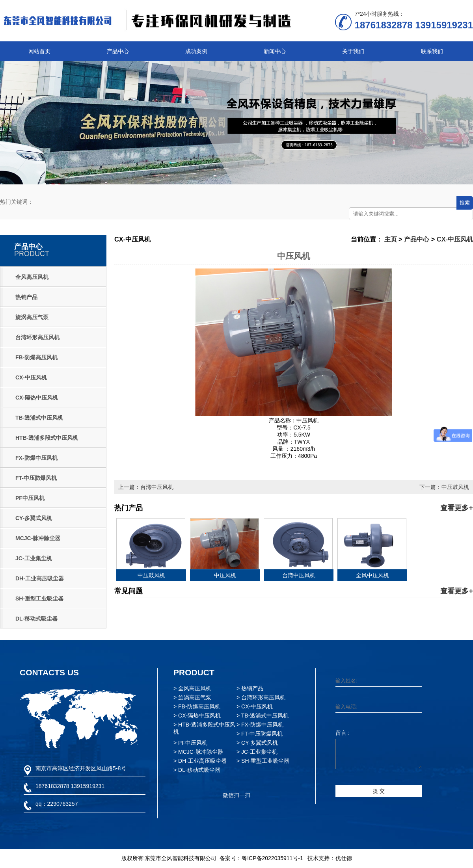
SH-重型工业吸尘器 (39, 598)
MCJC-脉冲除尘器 (38, 538)
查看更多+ (457, 508)
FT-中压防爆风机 (36, 478)
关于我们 (353, 51)
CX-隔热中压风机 (37, 398)
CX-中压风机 (31, 377)
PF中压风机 (30, 498)
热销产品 (26, 297)
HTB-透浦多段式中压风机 (47, 438)
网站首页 (39, 51)
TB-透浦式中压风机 (39, 418)
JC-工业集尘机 (34, 558)
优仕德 (344, 858)
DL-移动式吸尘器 (36, 619)
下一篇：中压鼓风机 (444, 487)
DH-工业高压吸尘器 (40, 578)
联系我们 (432, 51)
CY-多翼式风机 (34, 518)
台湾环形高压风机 (37, 337)
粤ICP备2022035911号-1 (272, 858)
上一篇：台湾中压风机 (146, 487)
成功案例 (196, 51)
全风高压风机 (32, 277)
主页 (391, 239)
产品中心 (118, 51)
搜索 (465, 203)
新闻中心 (275, 51)
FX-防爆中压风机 (36, 458)
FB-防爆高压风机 (36, 357)
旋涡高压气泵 (32, 317)
